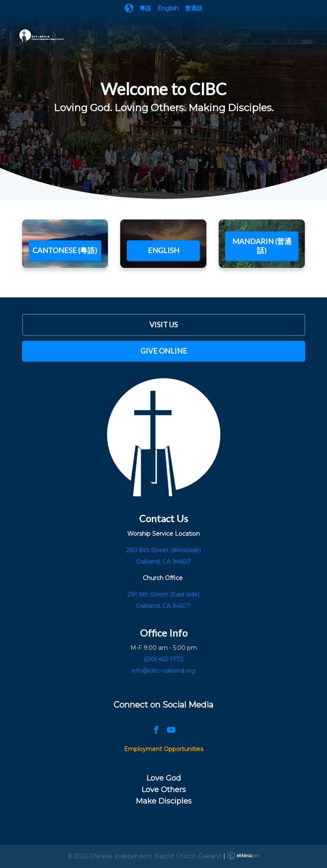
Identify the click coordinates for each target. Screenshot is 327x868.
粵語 (145, 8)
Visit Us (163, 324)
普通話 (194, 8)
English (168, 8)
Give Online (164, 351)
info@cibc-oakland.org (163, 671)
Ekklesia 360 (243, 856)
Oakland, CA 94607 (163, 606)
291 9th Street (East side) (163, 594)
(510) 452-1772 (163, 659)
